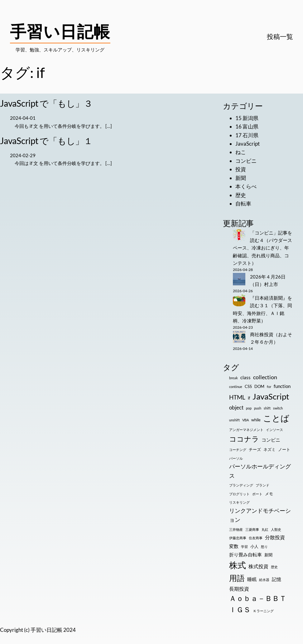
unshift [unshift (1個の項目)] (234, 420)
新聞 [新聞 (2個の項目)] (268, 555)
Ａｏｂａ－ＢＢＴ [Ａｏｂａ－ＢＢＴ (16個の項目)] (258, 598)
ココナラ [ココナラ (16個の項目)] (244, 439)
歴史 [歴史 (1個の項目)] (274, 567)
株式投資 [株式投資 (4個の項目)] (258, 566)
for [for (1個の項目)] (269, 387)
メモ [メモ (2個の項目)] (269, 494)
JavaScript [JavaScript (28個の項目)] (271, 396)
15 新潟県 (247, 118)
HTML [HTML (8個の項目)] (237, 397)
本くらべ (246, 186)
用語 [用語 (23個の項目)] (237, 578)
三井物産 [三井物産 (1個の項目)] (236, 529)
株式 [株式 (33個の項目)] (238, 565)
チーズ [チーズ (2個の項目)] (255, 449)
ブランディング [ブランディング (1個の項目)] (241, 485)
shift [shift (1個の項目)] (267, 408)
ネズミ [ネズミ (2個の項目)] (269, 449)
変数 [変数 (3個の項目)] (234, 546)
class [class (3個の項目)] (245, 378)
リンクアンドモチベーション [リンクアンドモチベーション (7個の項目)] (260, 515)
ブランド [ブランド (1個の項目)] (262, 485)
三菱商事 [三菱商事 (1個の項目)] (252, 529)
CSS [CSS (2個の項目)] (248, 386)
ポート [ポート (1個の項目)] (257, 494)
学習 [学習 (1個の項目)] (244, 547)
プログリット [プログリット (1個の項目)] (239, 494)
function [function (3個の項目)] (282, 386)
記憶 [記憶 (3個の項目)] (277, 579)
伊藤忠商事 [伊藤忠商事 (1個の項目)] (238, 538)
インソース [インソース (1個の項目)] (274, 430)
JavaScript (248, 144)
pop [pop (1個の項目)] (249, 408)
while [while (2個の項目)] (256, 420)
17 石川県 (247, 135)
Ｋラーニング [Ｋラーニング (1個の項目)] (263, 611)
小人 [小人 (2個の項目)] (254, 546)
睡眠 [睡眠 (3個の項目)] (252, 579)
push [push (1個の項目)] (258, 408)
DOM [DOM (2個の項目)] (259, 386)
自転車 (243, 203)
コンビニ (246, 161)
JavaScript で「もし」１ (46, 141)
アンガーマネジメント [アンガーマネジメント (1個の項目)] (246, 430)
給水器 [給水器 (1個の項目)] (264, 580)
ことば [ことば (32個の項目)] (276, 418)
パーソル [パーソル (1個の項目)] (236, 458)
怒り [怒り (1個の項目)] (264, 547)
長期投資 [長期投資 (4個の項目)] (239, 589)
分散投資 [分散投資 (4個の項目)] (275, 537)
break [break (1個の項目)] (233, 378)
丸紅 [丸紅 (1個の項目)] (265, 529)
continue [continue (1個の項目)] (236, 387)
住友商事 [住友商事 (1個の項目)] (256, 538)
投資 (241, 169)
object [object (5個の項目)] (236, 407)
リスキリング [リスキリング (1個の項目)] (239, 502)
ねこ (241, 152)
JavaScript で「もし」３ (46, 103)
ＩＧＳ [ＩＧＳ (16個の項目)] (240, 610)
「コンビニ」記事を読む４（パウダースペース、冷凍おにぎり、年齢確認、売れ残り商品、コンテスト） (262, 248)
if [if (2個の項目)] (249, 398)
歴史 (241, 195)
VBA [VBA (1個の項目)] (245, 420)
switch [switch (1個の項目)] (278, 408)
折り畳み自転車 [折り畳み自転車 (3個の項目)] (245, 555)
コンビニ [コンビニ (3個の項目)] (271, 440)
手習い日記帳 (60, 31)
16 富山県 (247, 126)
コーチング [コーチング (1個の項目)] (238, 450)
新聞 (241, 178)
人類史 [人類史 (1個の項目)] (276, 529)
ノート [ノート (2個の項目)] (284, 449)
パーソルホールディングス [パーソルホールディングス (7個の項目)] (260, 471)
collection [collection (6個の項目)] (265, 377)
